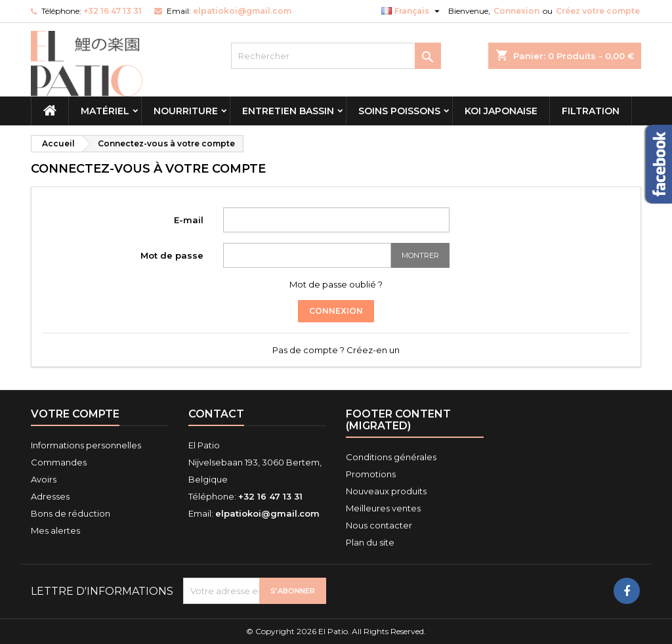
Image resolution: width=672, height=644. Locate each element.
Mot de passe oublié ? (336, 284)
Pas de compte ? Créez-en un (336, 350)
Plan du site (370, 542)
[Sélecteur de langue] (412, 11)
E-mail (189, 220)
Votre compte (75, 414)
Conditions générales (391, 457)
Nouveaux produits (386, 491)
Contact (216, 414)
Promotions (371, 474)
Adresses (50, 496)
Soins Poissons (399, 111)
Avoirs (44, 479)
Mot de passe (172, 255)
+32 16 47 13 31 (113, 11)
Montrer (420, 255)
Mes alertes (55, 530)
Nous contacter (379, 525)
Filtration (591, 111)
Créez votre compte (598, 11)
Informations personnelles (86, 445)
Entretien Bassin (288, 111)
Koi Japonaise (501, 111)
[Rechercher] (336, 56)
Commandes (59, 462)
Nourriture (186, 111)
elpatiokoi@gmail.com (242, 11)
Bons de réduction (71, 513)
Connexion (516, 11)
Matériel (105, 111)
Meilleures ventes (383, 508)
